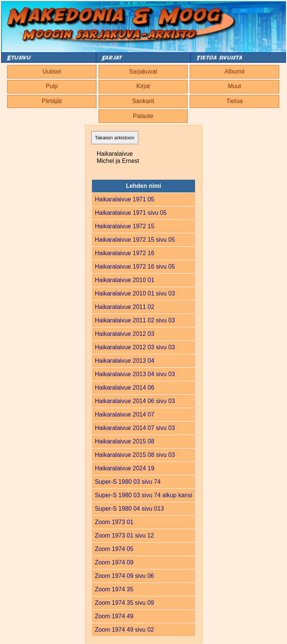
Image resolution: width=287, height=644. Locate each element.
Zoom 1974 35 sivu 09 (124, 603)
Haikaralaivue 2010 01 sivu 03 (135, 293)
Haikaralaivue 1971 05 (125, 199)
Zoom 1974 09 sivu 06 (124, 576)
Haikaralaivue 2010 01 (125, 280)
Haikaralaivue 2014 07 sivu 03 (135, 428)
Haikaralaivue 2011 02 (125, 307)
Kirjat (143, 86)
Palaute (143, 116)
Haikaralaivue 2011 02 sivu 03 (135, 320)
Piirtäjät (52, 101)
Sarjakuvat (143, 72)
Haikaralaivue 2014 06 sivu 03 (135, 401)
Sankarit (143, 101)
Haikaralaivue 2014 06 (125, 388)
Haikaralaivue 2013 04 (125, 361)
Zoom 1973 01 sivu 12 (124, 535)
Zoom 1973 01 (114, 522)
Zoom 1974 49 (114, 616)
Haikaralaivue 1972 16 (125, 253)
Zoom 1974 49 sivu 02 (124, 630)
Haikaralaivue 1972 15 (125, 226)
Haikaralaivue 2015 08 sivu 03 (135, 455)
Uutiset (52, 72)
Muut (235, 86)
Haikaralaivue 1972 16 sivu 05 (135, 267)
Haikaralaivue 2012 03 (125, 334)
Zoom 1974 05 (114, 549)
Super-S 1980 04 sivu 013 (129, 509)
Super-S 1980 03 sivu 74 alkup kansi (144, 495)
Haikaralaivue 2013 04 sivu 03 (135, 374)
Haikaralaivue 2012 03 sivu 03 (135, 347)
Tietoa (235, 101)
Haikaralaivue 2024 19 (125, 468)
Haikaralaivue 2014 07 (125, 414)
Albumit (234, 72)
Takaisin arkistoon (115, 138)
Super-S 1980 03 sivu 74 (128, 482)
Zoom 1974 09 (114, 562)
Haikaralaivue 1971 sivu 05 (131, 213)
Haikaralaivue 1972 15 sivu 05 (135, 240)
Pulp (52, 86)
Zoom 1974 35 (114, 589)
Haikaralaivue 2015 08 (125, 441)
